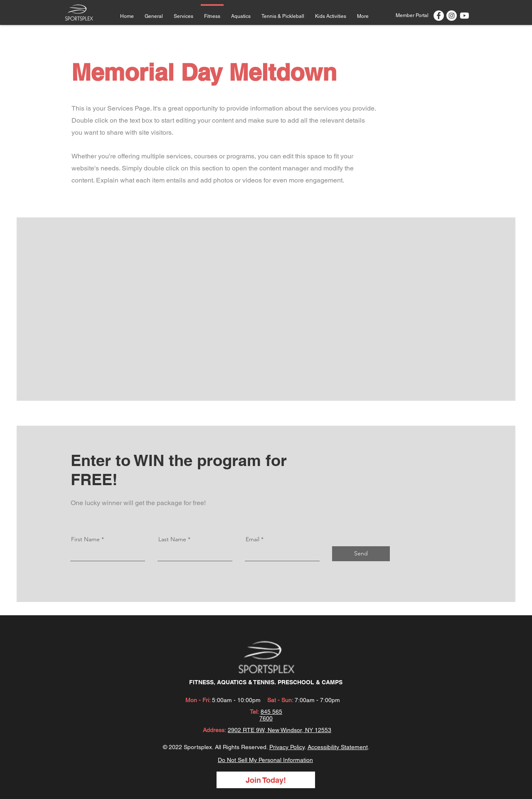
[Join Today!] (266, 780)
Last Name (172, 539)
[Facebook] (439, 16)
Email (252, 539)
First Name (85, 539)
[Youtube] (464, 16)
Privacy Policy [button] (287, 747)
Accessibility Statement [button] (338, 747)
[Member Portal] (412, 15)
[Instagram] (452, 16)
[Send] (361, 554)
